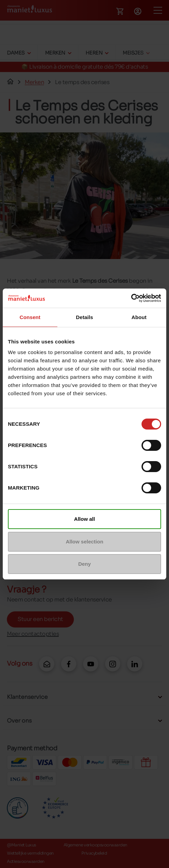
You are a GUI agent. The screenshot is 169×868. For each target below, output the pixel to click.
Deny (85, 564)
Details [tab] (84, 317)
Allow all (85, 519)
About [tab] (139, 317)
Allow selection (84, 542)
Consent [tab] (30, 317)
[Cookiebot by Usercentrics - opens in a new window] (131, 298)
